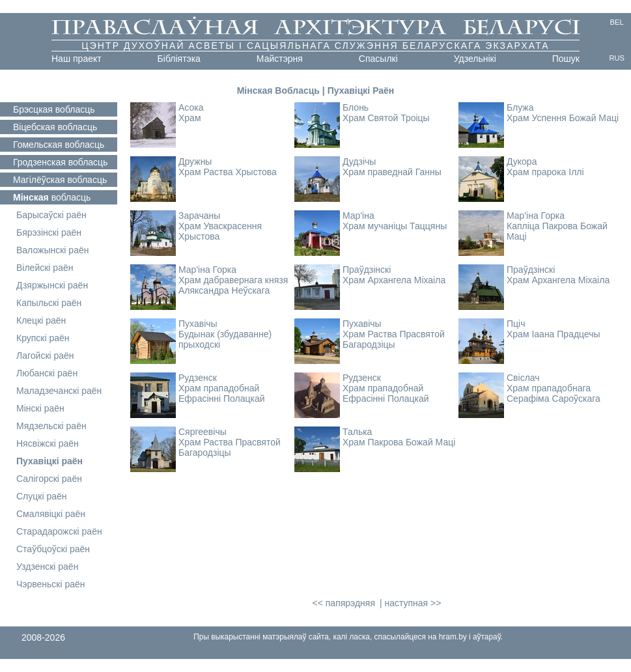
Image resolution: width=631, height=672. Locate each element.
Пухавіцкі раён (49, 461)
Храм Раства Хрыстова (228, 172)
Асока (191, 107)
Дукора (522, 161)
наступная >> (413, 603)
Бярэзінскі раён (49, 232)
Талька (357, 432)
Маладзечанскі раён (59, 391)
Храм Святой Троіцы (386, 118)
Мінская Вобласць (278, 91)
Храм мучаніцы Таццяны (395, 226)
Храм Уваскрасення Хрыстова (220, 231)
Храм (190, 118)
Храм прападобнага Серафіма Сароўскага (554, 393)
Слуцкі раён (42, 496)
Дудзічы (359, 161)
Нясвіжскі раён (48, 443)
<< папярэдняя (344, 603)
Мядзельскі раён (51, 426)
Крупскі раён (43, 338)
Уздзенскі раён (47, 567)
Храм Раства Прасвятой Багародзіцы (394, 339)
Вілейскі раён (45, 268)
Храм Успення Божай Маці (563, 118)
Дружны (195, 161)
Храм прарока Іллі (545, 172)
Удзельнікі (475, 59)
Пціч (516, 324)
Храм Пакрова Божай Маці (399, 442)
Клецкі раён (41, 320)
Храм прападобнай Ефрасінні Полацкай (222, 393)
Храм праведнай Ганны (392, 172)
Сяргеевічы (203, 432)
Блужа (520, 107)
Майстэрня (280, 59)
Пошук (566, 59)
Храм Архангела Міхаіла (394, 280)
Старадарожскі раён (59, 531)
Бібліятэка (179, 59)
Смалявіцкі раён (51, 514)
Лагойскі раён (45, 356)
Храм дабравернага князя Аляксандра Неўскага (233, 285)
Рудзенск (198, 378)
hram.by (453, 637)
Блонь (356, 107)
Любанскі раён (47, 373)
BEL (617, 22)
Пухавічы (198, 324)
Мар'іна (358, 216)
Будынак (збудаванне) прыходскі (225, 339)
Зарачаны (199, 216)
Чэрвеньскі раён (51, 584)
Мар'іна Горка (536, 216)
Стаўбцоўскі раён (53, 549)
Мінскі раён (40, 408)
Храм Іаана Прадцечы (554, 334)
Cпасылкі (378, 59)
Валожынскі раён (52, 250)
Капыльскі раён (49, 303)
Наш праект (77, 59)
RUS (617, 58)
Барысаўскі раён (51, 215)
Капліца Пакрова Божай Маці (557, 231)
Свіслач (523, 378)
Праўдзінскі (367, 270)
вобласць (54, 109)
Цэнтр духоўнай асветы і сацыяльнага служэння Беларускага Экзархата (315, 46)
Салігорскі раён (49, 479)
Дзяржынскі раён (52, 285)
